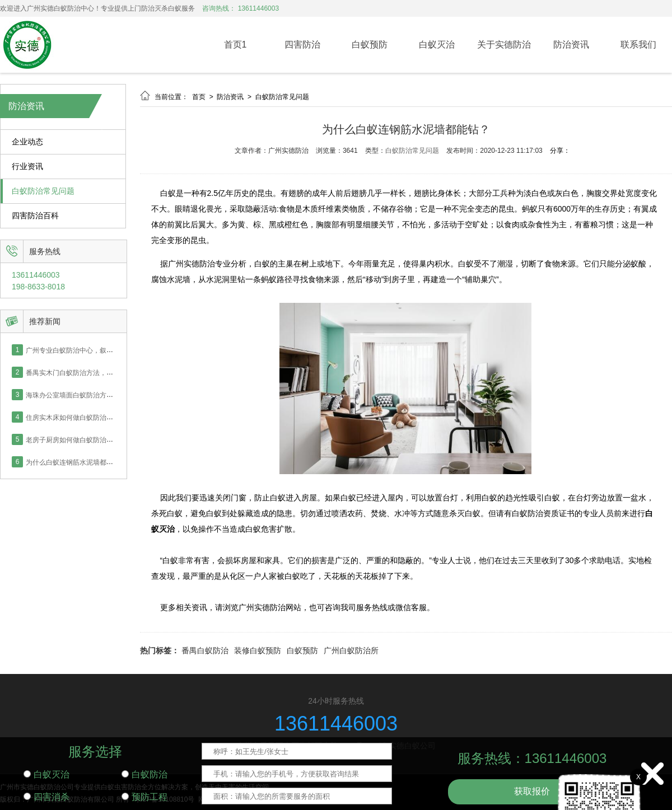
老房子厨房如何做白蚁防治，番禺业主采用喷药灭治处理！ (113, 439)
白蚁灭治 (437, 45)
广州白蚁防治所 (351, 650)
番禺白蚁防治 (205, 650)
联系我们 (638, 45)
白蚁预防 (370, 45)
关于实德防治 (504, 45)
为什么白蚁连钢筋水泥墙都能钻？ (76, 462)
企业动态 (27, 142)
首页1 (235, 45)
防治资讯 (571, 45)
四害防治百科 (35, 216)
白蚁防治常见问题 (43, 191)
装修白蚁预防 (258, 650)
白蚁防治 (144, 774)
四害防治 (302, 45)
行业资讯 (27, 167)
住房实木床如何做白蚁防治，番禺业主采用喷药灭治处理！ (113, 417)
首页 (200, 97)
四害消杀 (46, 797)
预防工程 (144, 797)
